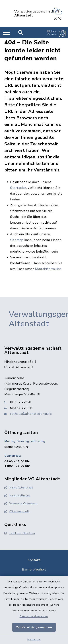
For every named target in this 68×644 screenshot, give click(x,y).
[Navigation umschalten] (6, 33)
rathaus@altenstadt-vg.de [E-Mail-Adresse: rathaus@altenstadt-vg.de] (31, 414)
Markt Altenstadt (19, 488)
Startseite (18, 188)
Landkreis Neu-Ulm (20, 533)
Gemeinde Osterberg (21, 504)
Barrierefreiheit (34, 569)
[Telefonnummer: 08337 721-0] (34, 402)
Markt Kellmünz (17, 496)
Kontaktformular (48, 269)
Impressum (34, 640)
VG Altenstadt (17, 511)
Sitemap (17, 240)
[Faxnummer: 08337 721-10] (34, 408)
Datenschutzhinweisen (34, 616)
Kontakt (34, 560)
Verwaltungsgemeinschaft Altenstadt (37, 13)
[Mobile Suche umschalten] (21, 33)
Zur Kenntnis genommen (34, 627)
